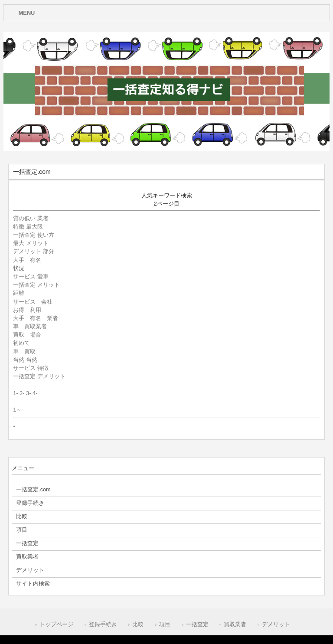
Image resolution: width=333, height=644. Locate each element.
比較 (138, 624)
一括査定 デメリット (39, 376)
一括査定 (197, 624)
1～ (17, 410)
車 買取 (24, 351)
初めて (21, 343)
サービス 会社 (33, 302)
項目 (165, 624)
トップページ (56, 624)
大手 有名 (30, 260)
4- (35, 393)
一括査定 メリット (36, 285)
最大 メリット (31, 243)
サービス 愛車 (31, 276)
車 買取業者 (30, 326)
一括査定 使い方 (34, 235)
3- (28, 393)
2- (22, 393)
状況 (21, 268)
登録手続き (103, 624)
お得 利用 (27, 310)
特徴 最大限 (28, 227)
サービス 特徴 (31, 368)
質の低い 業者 (31, 218)
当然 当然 (25, 360)
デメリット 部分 (34, 251)
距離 (21, 293)
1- (15, 393)
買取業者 (235, 624)
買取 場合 (27, 335)
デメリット (276, 624)
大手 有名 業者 (36, 318)
